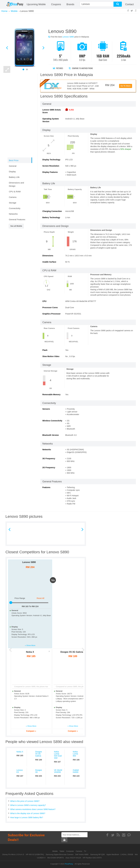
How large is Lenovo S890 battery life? (27, 817)
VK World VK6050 (58, 771)
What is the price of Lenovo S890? (25, 801)
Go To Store (126, 86)
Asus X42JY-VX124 (73, 858)
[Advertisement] (70, 21)
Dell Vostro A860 (82, 854)
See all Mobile (16, 226)
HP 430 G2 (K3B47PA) (35, 854)
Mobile (55, 851)
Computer (70, 851)
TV (85, 851)
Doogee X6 (39, 771)
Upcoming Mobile (36, 4)
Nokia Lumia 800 (75, 754)
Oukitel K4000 (76, 771)
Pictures (58, 68)
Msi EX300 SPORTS (56, 858)
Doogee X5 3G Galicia (72, 652)
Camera (79, 851)
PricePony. (69, 864)
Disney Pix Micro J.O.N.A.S (13, 854)
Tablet (62, 851)
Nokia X (30, 652)
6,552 (71, 110)
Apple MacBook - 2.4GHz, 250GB (120, 854)
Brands (70, 4)
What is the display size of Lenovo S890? (28, 813)
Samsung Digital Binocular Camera (59, 854)
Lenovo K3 (20, 771)
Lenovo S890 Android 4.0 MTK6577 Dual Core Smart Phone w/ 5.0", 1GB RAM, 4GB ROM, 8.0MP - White (83, 86)
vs (53, 580)
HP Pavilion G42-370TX (92, 858)
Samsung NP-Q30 (97, 854)
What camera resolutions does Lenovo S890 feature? (33, 809)
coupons (56, 4)
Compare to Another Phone (81, 68)
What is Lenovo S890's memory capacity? (28, 805)
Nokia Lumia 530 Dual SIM (58, 755)
